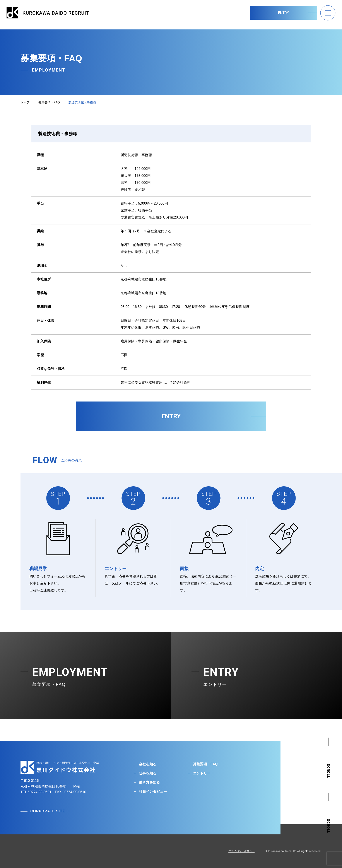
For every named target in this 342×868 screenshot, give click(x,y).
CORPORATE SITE (48, 811)
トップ (25, 102)
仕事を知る (148, 773)
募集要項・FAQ (49, 102)
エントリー (202, 773)
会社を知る (148, 764)
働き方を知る (149, 782)
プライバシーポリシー (241, 851)
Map (77, 786)
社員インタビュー (153, 792)
